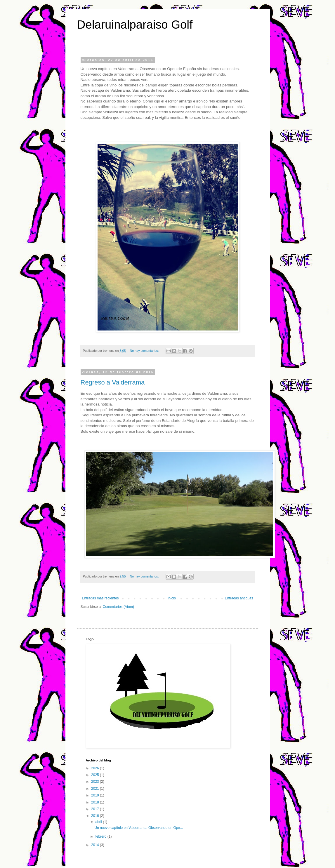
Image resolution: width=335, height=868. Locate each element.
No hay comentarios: (145, 351)
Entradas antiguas (239, 598)
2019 (96, 795)
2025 (96, 775)
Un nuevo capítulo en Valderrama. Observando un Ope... (139, 828)
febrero (101, 836)
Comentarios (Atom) (118, 607)
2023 (96, 782)
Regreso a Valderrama (113, 382)
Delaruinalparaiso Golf (135, 25)
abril (99, 822)
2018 (96, 802)
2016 (96, 816)
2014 (96, 845)
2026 (96, 768)
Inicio (172, 598)
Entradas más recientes (100, 598)
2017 (96, 809)
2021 (96, 789)
